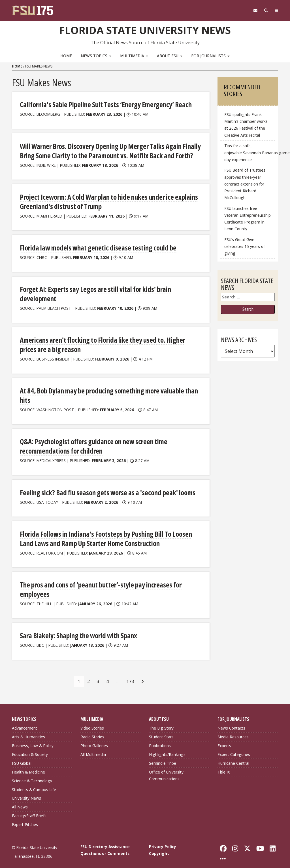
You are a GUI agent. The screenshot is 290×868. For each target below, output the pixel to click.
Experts (224, 740)
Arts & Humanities (28, 731)
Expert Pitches (25, 819)
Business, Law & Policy (33, 740)
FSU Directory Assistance (105, 841)
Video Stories (92, 722)
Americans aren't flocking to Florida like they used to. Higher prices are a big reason (109, 342)
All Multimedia (93, 749)
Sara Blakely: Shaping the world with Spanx (77, 630)
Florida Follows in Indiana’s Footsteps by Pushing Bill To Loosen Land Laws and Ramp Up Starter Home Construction (104, 534)
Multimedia (134, 55)
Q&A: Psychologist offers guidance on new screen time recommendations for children (92, 442)
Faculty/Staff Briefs (29, 810)
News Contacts (231, 722)
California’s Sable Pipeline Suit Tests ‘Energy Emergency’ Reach (104, 104)
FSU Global (22, 757)
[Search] (265, 10)
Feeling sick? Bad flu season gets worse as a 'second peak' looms (105, 488)
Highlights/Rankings (167, 749)
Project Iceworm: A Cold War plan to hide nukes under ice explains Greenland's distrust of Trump (106, 200)
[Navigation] (276, 10)
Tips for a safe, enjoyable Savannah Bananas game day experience (250, 152)
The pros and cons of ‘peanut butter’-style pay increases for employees (99, 584)
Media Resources (233, 731)
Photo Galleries (94, 740)
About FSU (170, 55)
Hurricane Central (233, 757)
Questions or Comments (105, 848)
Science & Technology (32, 775)
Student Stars (161, 731)
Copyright (159, 848)
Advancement (24, 722)
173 (130, 675)
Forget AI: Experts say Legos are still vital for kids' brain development (94, 292)
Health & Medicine (28, 766)
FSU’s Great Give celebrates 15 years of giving (245, 246)
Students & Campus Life (34, 784)
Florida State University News (145, 30)
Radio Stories (92, 731)
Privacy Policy (163, 841)
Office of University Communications (166, 769)
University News (26, 792)
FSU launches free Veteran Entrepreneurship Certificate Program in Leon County (248, 218)
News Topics (96, 55)
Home (66, 55)
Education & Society (30, 749)
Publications (160, 740)
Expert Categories (234, 749)
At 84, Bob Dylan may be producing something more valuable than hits (107, 392)
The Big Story (161, 722)
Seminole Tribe (163, 757)
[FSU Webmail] (253, 10)
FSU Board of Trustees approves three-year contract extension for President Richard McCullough (245, 184)
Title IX (224, 766)
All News (20, 801)
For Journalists (210, 55)
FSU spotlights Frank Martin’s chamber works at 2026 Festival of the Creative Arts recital (246, 125)
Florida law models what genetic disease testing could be (95, 246)
